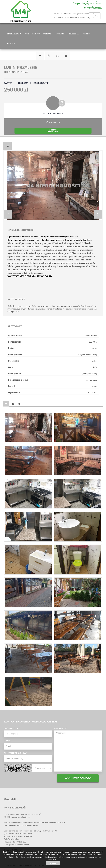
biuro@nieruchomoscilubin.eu (84, 14)
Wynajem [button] (61, 34)
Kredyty (36, 34)
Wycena (87, 34)
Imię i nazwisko (12, 728)
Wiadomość (60, 728)
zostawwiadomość (53, 131)
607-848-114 (53, 122)
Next (98, 214)
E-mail (7, 741)
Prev (8, 214)
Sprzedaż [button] (48, 34)
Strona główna (14, 34)
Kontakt (11, 43)
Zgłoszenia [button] (74, 34)
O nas (27, 34)
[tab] (7, 146)
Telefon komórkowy (16, 753)
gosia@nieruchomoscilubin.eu (83, 17)
